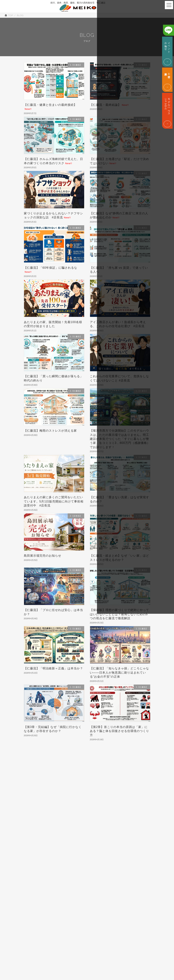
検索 (129, 767)
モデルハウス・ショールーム (112, 907)
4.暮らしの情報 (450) (37, 804)
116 (94, 751)
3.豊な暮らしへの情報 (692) (40, 799)
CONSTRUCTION (30, 915)
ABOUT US (22, 886)
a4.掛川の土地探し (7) (37, 843)
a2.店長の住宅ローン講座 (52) (41, 832)
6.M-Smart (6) (34, 815)
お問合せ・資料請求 (152, 889)
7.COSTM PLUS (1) (37, 821)
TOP (90, 947)
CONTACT (116, 973)
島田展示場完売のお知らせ (43, 556)
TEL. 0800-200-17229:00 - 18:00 (152, 907)
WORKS (92, 973)
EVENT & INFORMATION (124, 958)
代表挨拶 (26, 896)
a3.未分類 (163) (34, 837)
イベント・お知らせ (112, 889)
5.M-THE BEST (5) (36, 810)
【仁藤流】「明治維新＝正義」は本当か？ (53, 668)
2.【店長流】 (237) (36, 793)
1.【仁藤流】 (32, 785)
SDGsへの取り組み (46, 896)
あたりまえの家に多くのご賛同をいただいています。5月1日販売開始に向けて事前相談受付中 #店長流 (54, 501)
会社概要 (10, 896)
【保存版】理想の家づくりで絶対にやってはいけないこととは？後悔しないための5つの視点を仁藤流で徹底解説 (119, 614)
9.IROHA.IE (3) (34, 826)
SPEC (91, 955)
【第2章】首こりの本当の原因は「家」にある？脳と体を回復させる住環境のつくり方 (119, 731)
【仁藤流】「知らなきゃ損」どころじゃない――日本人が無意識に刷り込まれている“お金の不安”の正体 (119, 672)
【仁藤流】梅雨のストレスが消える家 (50, 431)
